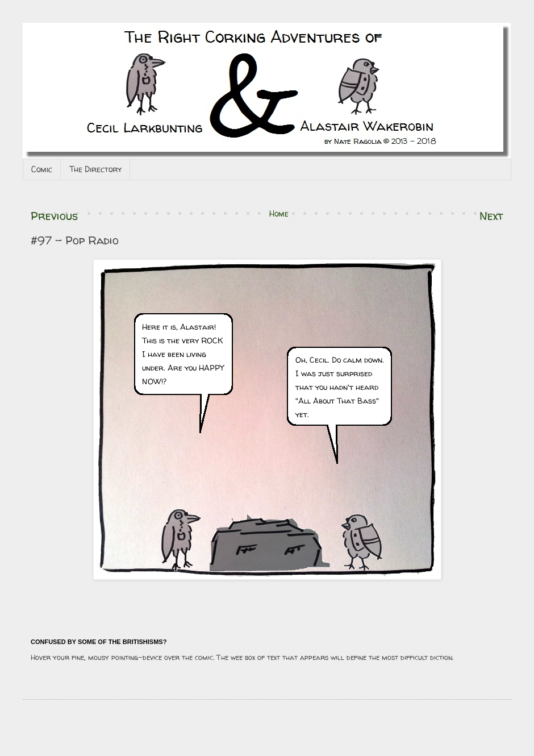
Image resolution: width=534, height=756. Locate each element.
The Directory (95, 169)
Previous (54, 216)
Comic (42, 169)
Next (491, 216)
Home (279, 213)
